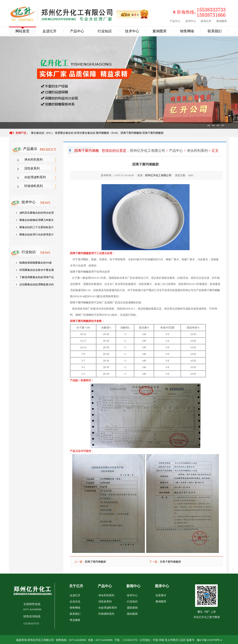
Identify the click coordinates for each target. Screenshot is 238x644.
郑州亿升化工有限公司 (148, 151)
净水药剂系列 (33, 160)
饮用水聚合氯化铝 (85, 133)
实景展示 (161, 595)
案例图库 (222, 21)
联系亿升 (206, 21)
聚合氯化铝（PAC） (43, 133)
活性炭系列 (32, 168)
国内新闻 (132, 614)
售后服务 (75, 620)
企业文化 (75, 602)
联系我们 (215, 31)
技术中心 (191, 21)
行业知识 (105, 31)
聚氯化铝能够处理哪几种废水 (37, 220)
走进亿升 (50, 31)
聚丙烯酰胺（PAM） (108, 133)
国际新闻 (132, 608)
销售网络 (187, 31)
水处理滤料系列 (35, 177)
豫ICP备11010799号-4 (209, 640)
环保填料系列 (33, 186)
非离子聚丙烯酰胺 (170, 562)
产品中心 (175, 21)
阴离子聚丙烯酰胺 (131, 133)
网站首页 (22, 31)
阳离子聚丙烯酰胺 (153, 133)
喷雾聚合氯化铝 (65, 133)
